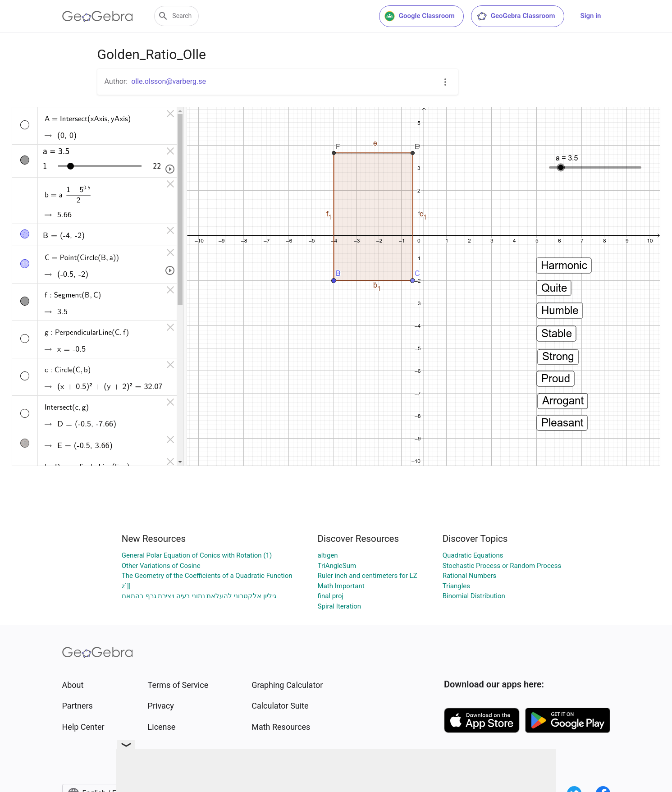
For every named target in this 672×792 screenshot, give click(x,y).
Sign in (591, 16)
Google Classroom (420, 16)
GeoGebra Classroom (516, 16)
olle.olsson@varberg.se (169, 81)
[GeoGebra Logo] (98, 16)
